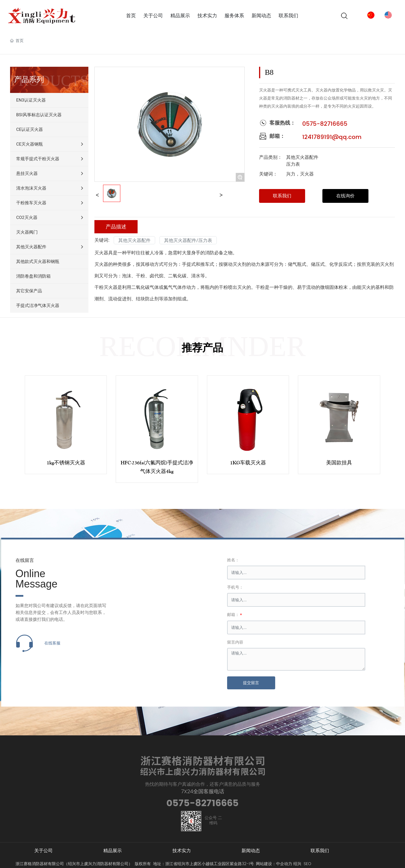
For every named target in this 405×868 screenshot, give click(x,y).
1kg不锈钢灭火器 (66, 463)
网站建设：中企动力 (274, 864)
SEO (307, 864)
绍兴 (297, 864)
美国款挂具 (339, 463)
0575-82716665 (325, 124)
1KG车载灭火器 (248, 463)
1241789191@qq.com (332, 137)
